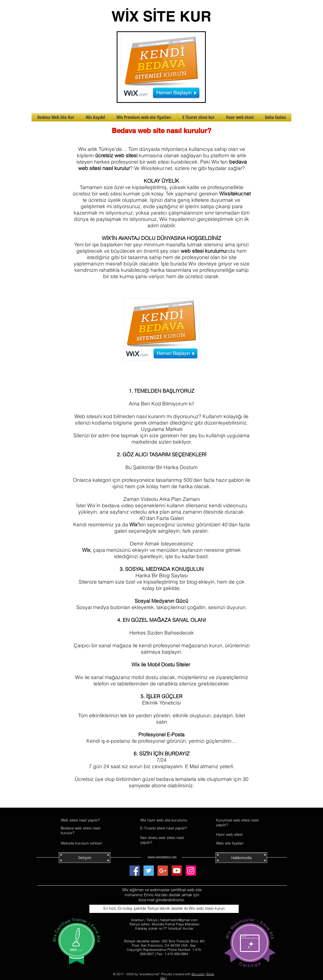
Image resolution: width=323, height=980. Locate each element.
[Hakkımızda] (241, 858)
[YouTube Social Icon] (177, 871)
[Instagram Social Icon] (191, 871)
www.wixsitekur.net (162, 857)
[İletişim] (85, 858)
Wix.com (198, 974)
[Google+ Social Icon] (163, 871)
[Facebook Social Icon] (135, 871)
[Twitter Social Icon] (149, 871)
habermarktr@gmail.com (179, 920)
